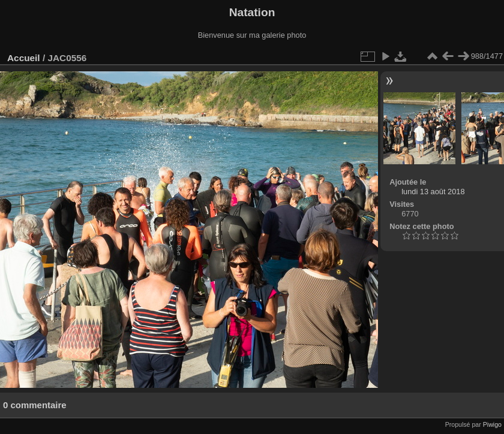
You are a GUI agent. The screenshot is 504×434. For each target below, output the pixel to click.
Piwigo (492, 424)
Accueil (24, 58)
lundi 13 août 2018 (433, 192)
